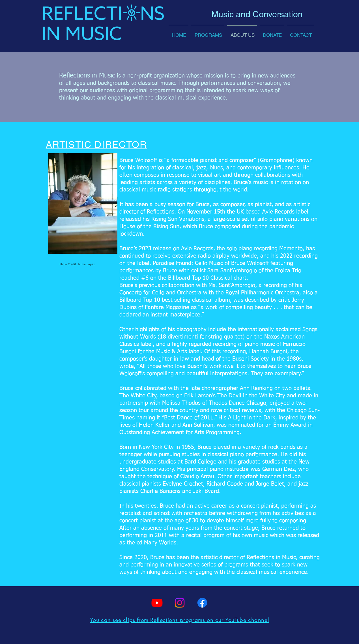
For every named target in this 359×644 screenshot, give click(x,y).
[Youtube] (157, 603)
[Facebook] (202, 603)
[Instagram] (180, 603)
